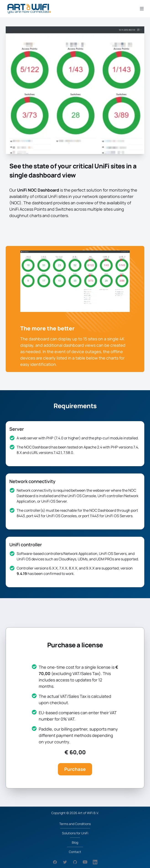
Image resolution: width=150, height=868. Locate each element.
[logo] (29, 9)
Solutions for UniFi (75, 833)
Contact (75, 852)
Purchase (75, 769)
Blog (75, 842)
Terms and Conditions (75, 824)
